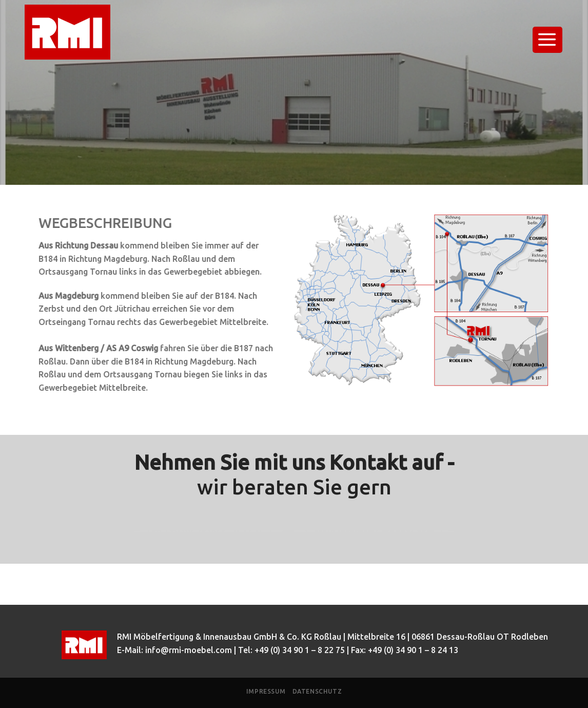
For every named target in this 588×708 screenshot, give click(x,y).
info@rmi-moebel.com (189, 650)
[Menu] (548, 40)
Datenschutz (317, 691)
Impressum (266, 691)
